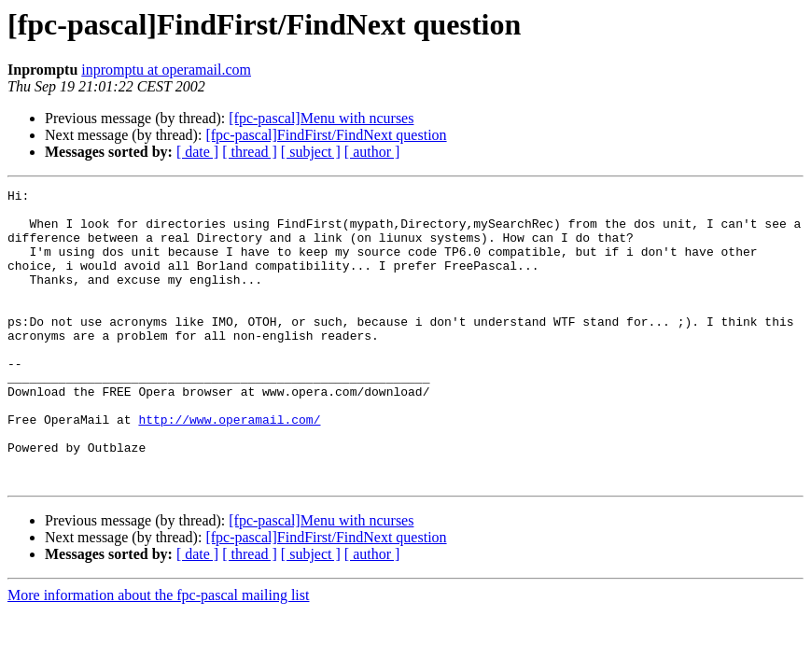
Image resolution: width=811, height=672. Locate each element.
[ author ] (372, 152)
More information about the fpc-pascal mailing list (158, 654)
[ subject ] (311, 152)
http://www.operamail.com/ (229, 467)
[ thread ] (250, 152)
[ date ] (197, 152)
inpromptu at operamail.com (166, 70)
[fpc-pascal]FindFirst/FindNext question (326, 135)
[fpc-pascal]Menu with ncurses (321, 118)
